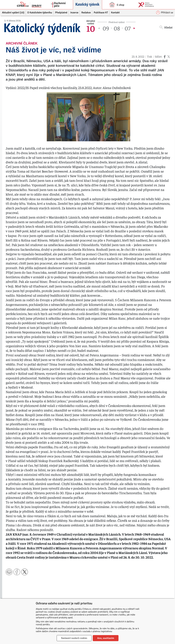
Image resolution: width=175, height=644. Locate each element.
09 (106, 28)
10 (91, 28)
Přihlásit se (165, 13)
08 (117, 28)
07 (128, 28)
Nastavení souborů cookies (74, 638)
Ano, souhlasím (106, 638)
